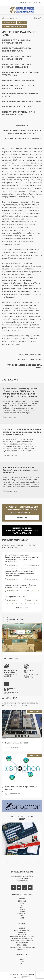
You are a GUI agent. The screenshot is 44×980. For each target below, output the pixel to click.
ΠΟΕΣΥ (22, 907)
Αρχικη (22, 928)
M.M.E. (22, 918)
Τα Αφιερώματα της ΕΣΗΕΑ (12, 691)
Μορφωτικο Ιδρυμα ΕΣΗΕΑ (22, 939)
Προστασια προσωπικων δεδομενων (22, 947)
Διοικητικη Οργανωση (22, 930)
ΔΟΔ (22, 903)
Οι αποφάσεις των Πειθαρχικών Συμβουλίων (32, 674)
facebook (13, 888)
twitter (19, 888)
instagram (25, 888)
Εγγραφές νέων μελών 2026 (16, 597)
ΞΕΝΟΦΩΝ (22, 901)
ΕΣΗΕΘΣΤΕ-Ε (22, 914)
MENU (4, 3)
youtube (30, 888)
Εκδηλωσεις (22, 932)
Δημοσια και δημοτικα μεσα (15, 26)
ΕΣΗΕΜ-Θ (22, 909)
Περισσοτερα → (22, 607)
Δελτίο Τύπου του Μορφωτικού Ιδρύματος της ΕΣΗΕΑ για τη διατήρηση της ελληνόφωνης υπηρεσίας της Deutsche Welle (20, 392)
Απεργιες (22, 22)
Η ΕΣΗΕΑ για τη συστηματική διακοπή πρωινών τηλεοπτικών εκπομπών (20, 470)
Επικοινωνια (22, 945)
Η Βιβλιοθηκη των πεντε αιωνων (22, 937)
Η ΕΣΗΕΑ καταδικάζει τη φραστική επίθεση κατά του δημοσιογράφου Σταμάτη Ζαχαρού (22, 432)
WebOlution (26, 977)
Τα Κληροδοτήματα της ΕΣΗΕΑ (12, 673)
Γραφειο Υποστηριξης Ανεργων (22, 941)
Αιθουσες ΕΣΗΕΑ (15, 619)
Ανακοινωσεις (9, 22)
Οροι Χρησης (22, 949)
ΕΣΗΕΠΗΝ (22, 912)
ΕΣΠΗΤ (22, 916)
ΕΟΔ (22, 905)
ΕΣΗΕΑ (22, 10)
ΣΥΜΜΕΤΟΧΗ (22, 517)
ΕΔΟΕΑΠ (22, 899)
